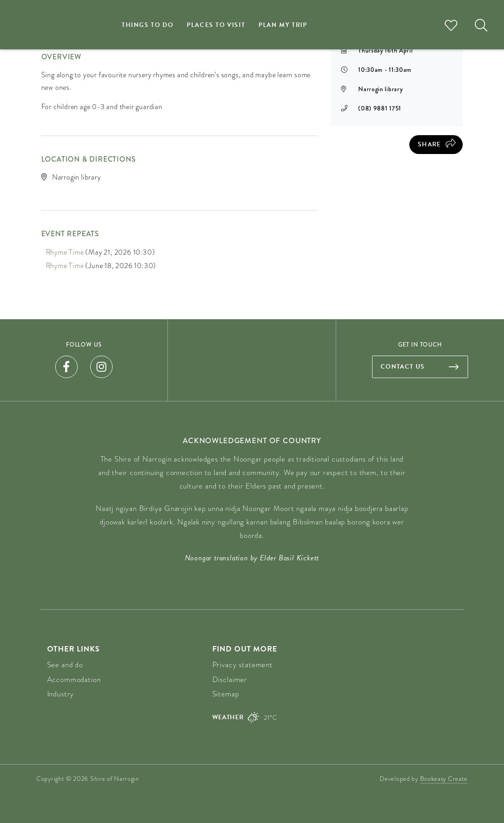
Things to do (147, 25)
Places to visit (216, 25)
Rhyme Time (65, 252)
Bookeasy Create (444, 779)
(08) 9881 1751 (380, 108)
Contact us (403, 367)
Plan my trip (283, 25)
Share (429, 144)
